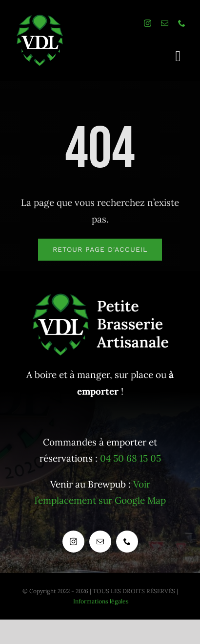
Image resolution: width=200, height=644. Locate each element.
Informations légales (101, 601)
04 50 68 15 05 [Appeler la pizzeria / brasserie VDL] (130, 458)
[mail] (165, 23)
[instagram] (148, 23)
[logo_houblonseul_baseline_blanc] (41, 19)
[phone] (182, 23)
